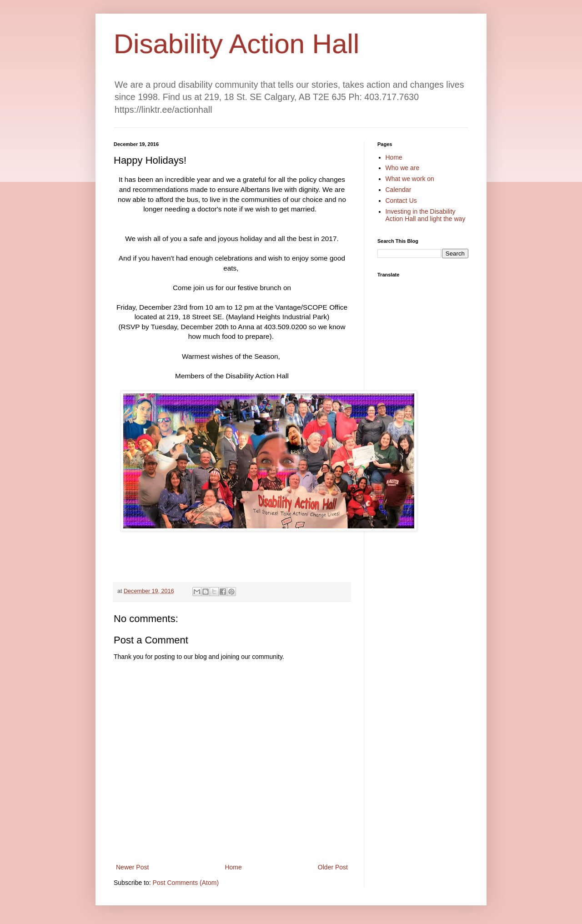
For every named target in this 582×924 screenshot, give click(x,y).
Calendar (399, 190)
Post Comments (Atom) (186, 883)
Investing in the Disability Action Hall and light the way (426, 215)
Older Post (333, 867)
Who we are (403, 168)
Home (233, 867)
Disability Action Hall (236, 44)
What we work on (410, 179)
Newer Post (132, 867)
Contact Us (401, 201)
